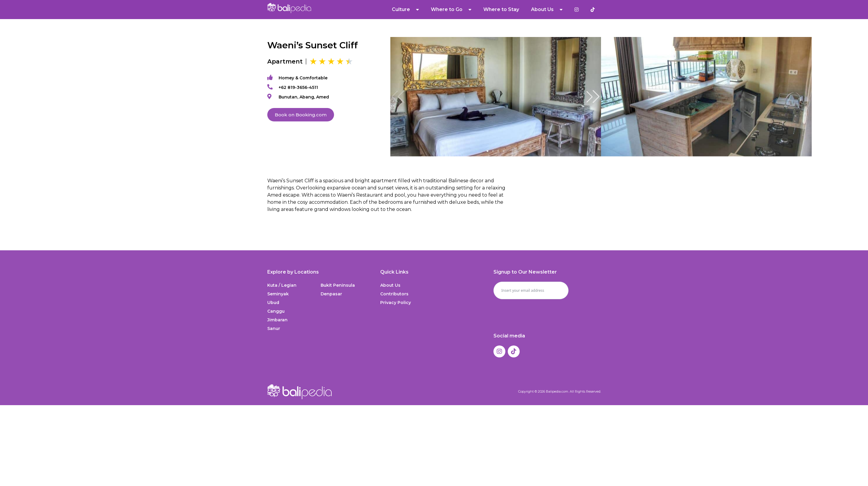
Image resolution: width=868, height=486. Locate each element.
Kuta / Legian (282, 285)
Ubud (273, 303)
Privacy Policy (396, 303)
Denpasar (331, 294)
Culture (406, 10)
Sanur (274, 328)
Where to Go (451, 10)
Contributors (394, 294)
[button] (593, 97)
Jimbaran (277, 320)
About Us (547, 10)
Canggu (276, 311)
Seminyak (278, 294)
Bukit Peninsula (338, 285)
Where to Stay (501, 9)
